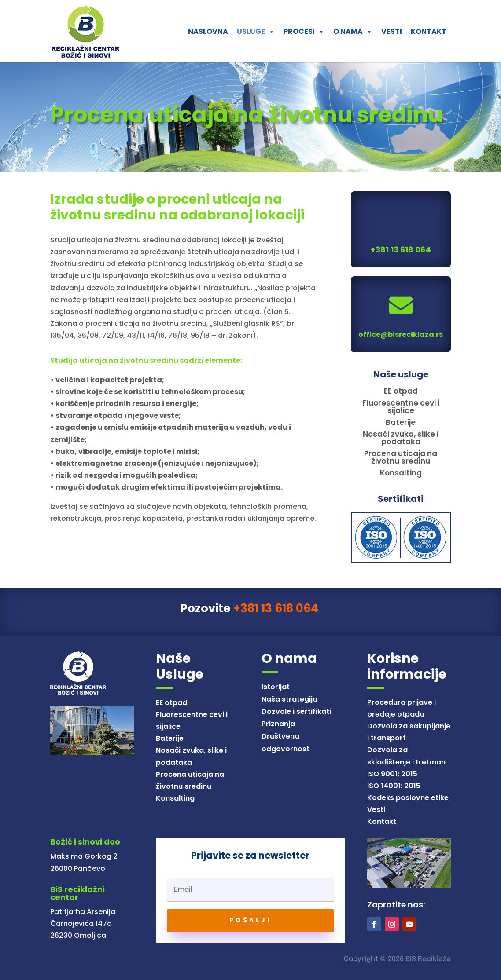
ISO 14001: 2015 (394, 786)
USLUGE (256, 31)
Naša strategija (289, 699)
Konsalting (175, 798)
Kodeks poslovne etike (408, 798)
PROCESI (304, 31)
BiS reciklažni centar (77, 893)
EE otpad (171, 703)
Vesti (376, 810)
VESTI (392, 31)
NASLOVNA (208, 31)
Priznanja (278, 724)
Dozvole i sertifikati (296, 711)
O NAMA (353, 31)
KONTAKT (429, 31)
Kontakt (382, 821)
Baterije (170, 738)
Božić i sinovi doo (85, 842)
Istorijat (276, 687)
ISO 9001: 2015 (392, 774)
